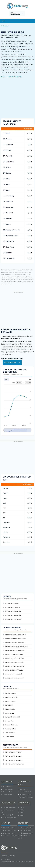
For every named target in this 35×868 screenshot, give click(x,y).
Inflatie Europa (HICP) (25, 833)
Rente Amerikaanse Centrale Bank (14, 635)
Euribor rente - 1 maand (11, 607)
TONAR (21, 815)
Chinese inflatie (9, 709)
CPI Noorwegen (9, 207)
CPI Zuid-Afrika (9, 241)
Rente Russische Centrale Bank (14, 670)
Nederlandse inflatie (10, 725)
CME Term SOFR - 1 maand (12, 752)
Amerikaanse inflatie (10, 697)
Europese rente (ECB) (8, 818)
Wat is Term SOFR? (24, 792)
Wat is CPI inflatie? (8, 828)
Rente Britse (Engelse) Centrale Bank (15, 647)
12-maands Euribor (8, 795)
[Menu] (4, 21)
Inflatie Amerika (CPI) (8, 831)
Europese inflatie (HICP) (11, 717)
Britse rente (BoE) (7, 815)
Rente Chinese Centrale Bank (13, 654)
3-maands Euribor (7, 792)
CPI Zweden (7, 253)
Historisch (5, 26)
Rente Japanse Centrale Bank (13, 662)
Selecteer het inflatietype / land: (12, 359)
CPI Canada (7, 139)
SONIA (21, 813)
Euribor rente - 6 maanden (12, 615)
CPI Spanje (7, 224)
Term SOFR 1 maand (25, 795)
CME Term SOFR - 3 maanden (13, 756)
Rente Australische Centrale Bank (14, 639)
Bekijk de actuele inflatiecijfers (12, 77)
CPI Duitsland (8, 145)
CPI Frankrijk (8, 156)
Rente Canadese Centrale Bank (14, 650)
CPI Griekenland (9, 162)
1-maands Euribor (7, 789)
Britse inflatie (8, 705)
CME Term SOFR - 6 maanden (13, 760)
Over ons (12, 856)
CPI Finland (7, 150)
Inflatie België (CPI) (8, 833)
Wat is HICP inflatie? (25, 831)
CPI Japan (7, 190)
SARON (21, 807)
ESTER (21, 810)
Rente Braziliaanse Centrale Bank (14, 643)
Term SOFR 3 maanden (26, 797)
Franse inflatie (9, 721)
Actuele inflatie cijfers (25, 828)
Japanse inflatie (9, 733)
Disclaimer (4, 856)
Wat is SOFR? (23, 789)
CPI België (7, 133)
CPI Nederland (8, 201)
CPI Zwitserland (9, 258)
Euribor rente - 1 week (11, 604)
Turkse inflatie (8, 737)
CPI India (6, 179)
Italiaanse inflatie (9, 729)
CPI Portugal (8, 219)
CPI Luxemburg (9, 196)
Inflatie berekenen (10, 693)
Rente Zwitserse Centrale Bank (13, 678)
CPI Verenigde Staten (11, 236)
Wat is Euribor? (7, 787)
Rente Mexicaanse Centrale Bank (14, 666)
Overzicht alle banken (8, 807)
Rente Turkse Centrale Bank (13, 674)
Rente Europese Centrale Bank (13, 658)
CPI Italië (6, 184)
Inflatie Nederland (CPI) (9, 836)
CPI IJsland (7, 173)
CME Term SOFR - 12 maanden (13, 764)
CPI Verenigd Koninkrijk (11, 230)
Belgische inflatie (9, 701)
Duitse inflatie (8, 713)
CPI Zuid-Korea (8, 247)
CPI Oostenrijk (8, 213)
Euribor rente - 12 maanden (12, 619)
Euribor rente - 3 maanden (12, 611)
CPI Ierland (7, 167)
